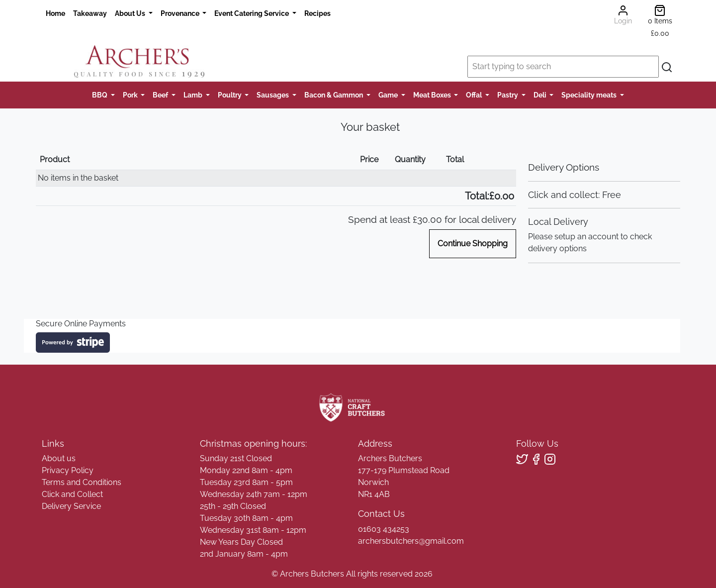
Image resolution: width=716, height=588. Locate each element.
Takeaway (90, 13)
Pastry (508, 95)
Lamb (194, 95)
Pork (131, 95)
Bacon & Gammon (334, 95)
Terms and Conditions (82, 482)
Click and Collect (72, 494)
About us (59, 458)
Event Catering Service (252, 13)
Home (55, 13)
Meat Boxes (433, 95)
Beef (161, 95)
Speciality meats (590, 95)
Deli (541, 95)
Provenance (181, 13)
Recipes (317, 13)
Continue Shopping (473, 244)
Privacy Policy (68, 470)
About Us (131, 13)
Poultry (230, 95)
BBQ (100, 95)
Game (389, 95)
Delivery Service (71, 506)
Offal (475, 95)
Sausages (273, 95)
